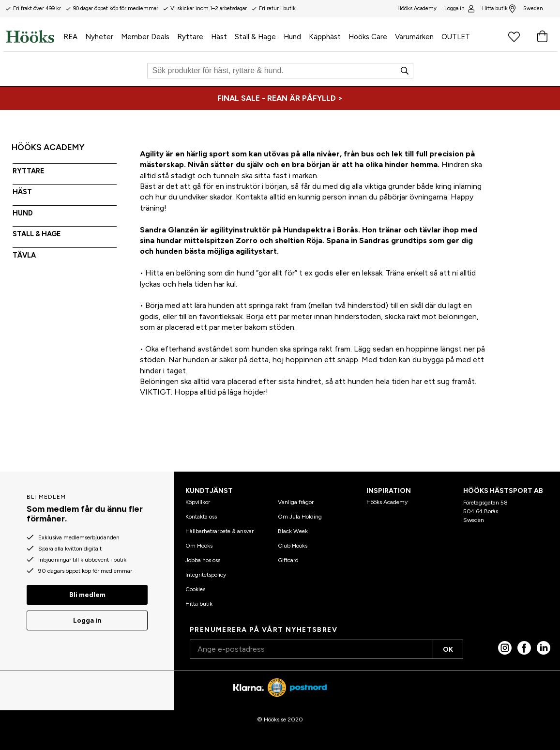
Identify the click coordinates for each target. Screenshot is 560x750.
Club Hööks (293, 546)
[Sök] (280, 71)
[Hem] (33, 36)
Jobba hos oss (203, 560)
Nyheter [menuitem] (99, 37)
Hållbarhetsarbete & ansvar (219, 531)
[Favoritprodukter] (514, 36)
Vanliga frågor (296, 502)
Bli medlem (87, 595)
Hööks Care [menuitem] (368, 37)
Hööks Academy (387, 502)
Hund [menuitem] (292, 37)
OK (448, 650)
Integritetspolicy (206, 575)
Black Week (293, 531)
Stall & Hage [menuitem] (255, 37)
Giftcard (288, 560)
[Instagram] (505, 648)
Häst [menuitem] (219, 37)
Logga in (459, 9)
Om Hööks (199, 546)
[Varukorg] (542, 36)
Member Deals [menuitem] (145, 37)
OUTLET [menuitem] (456, 37)
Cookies (195, 589)
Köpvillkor (198, 502)
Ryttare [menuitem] (190, 37)
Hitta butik (499, 9)
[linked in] (544, 648)
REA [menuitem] (70, 37)
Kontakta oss (201, 517)
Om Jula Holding (300, 517)
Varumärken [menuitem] (414, 37)
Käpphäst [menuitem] (325, 37)
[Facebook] (524, 648)
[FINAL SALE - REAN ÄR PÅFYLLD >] (280, 98)
